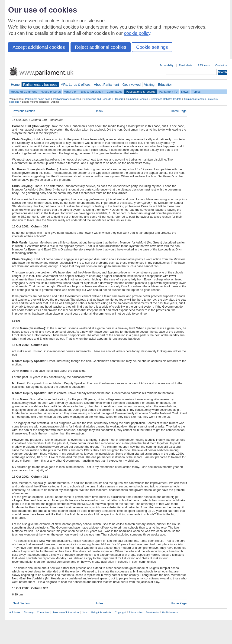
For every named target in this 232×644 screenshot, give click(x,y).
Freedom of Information (66, 612)
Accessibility (166, 65)
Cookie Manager (170, 612)
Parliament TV (168, 92)
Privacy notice (136, 612)
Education (165, 85)
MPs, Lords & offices (76, 85)
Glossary (29, 612)
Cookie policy (152, 612)
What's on (71, 92)
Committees (114, 92)
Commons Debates (137, 99)
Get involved (132, 85)
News (185, 92)
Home (15, 85)
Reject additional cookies (101, 47)
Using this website (101, 612)
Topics (196, 92)
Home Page (179, 111)
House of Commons (24, 92)
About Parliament (106, 85)
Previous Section (24, 111)
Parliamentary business (40, 85)
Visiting (149, 85)
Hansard (119, 99)
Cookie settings (152, 47)
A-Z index (15, 612)
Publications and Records (97, 99)
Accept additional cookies (39, 47)
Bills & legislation (92, 92)
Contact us (221, 65)
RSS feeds (204, 65)
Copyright (120, 612)
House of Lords (51, 92)
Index (100, 111)
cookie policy (137, 33)
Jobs (85, 612)
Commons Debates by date (166, 99)
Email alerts (185, 65)
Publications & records (141, 92)
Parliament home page (38, 99)
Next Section (21, 603)
